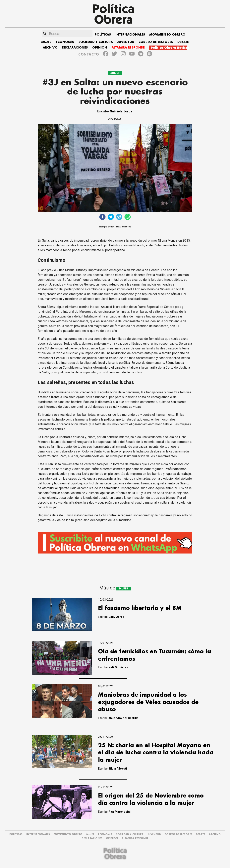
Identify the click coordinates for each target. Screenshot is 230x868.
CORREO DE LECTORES (156, 42)
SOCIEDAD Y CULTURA (96, 42)
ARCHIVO (50, 48)
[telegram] (119, 217)
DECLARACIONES (75, 48)
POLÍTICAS (103, 35)
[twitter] (111, 217)
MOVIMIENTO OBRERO (167, 35)
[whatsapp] (128, 217)
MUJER (46, 42)
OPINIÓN (100, 48)
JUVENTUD (126, 42)
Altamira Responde (135, 838)
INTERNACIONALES (130, 35)
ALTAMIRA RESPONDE (128, 48)
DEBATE (183, 42)
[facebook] (102, 217)
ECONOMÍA (65, 42)
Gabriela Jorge (121, 111)
